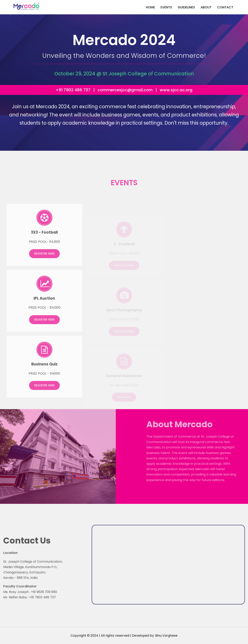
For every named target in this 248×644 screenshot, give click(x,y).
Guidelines (186, 7)
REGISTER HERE (44, 259)
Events (166, 7)
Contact (225, 7)
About (206, 7)
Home (150, 7)
